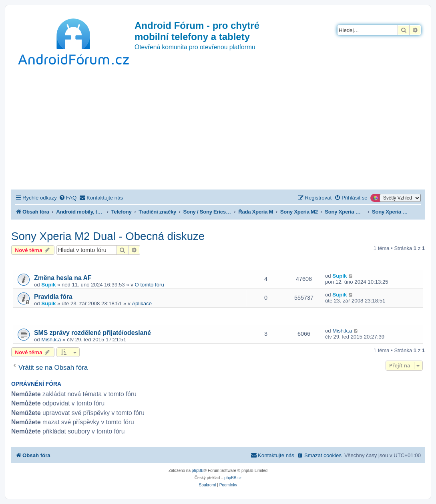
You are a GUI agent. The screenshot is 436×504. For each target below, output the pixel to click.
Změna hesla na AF (63, 278)
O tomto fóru (150, 285)
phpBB (198, 471)
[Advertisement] (218, 129)
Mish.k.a (51, 340)
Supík (48, 285)
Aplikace (142, 303)
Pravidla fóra (53, 297)
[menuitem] (68, 198)
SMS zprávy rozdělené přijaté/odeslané (92, 333)
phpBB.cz (233, 478)
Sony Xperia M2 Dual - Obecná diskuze (108, 236)
